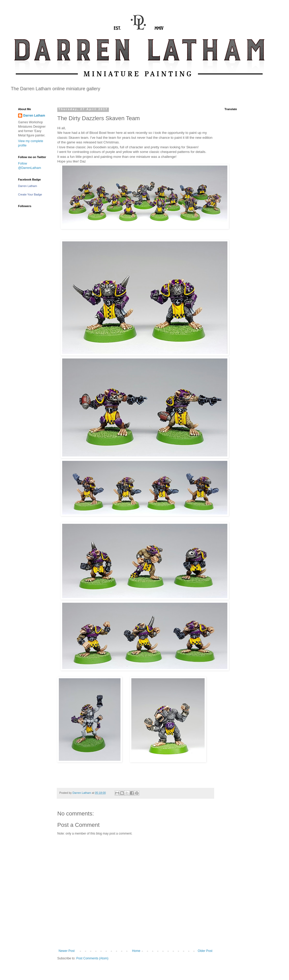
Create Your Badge (30, 194)
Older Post (205, 951)
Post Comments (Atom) (92, 958)
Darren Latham (34, 116)
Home (136, 951)
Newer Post (67, 951)
